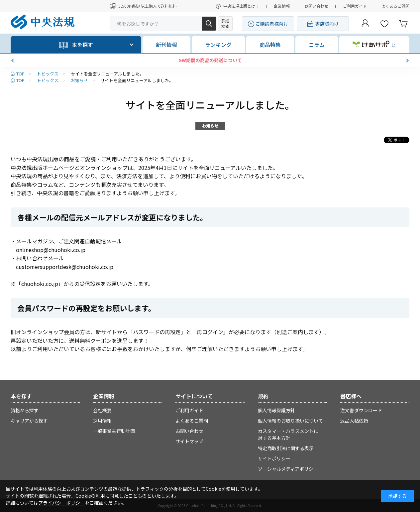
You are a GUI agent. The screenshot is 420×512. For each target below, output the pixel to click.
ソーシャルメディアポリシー (288, 469)
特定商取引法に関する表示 (286, 448)
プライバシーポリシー (61, 503)
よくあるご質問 (395, 6)
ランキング (218, 45)
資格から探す (25, 410)
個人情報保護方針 (276, 410)
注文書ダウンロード (361, 410)
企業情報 (282, 6)
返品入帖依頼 (354, 421)
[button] (13, 61)
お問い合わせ (316, 6)
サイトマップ (189, 441)
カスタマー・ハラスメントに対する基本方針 (288, 434)
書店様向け (327, 24)
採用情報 (102, 421)
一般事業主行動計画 (114, 431)
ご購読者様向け (272, 24)
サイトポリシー (274, 458)
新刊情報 (166, 45)
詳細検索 (225, 23)
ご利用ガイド (355, 6)
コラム (317, 45)
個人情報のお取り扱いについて (290, 421)
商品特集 (270, 45)
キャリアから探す (29, 421)
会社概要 (102, 410)
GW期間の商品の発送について (210, 60)
